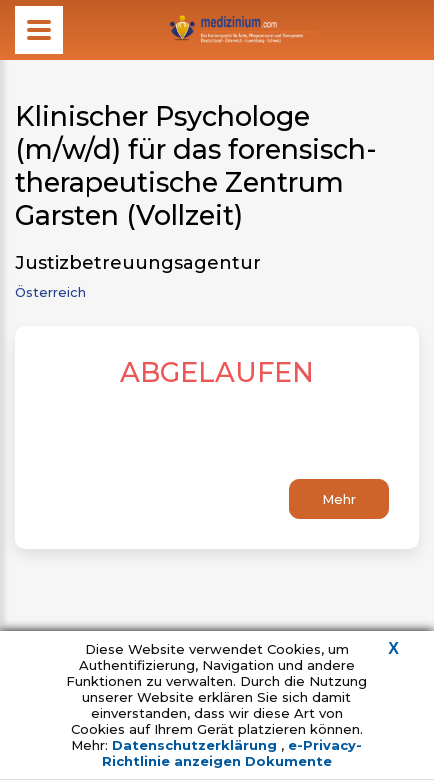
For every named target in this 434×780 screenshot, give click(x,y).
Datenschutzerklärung (196, 745)
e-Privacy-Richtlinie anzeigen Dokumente (232, 753)
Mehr (339, 499)
